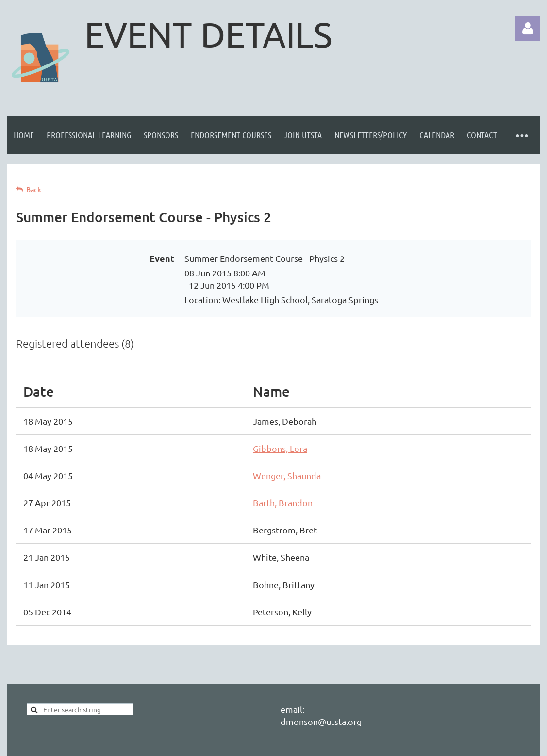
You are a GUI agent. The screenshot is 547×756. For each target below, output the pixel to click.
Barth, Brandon (283, 503)
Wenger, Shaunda (287, 475)
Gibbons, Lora (280, 448)
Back (34, 189)
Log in (528, 29)
